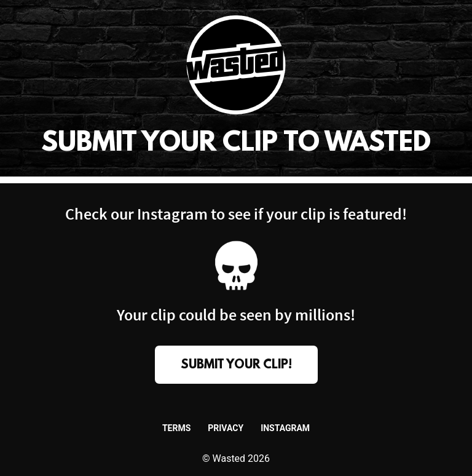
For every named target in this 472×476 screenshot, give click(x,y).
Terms (176, 428)
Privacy (226, 428)
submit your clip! (236, 365)
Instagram (285, 428)
